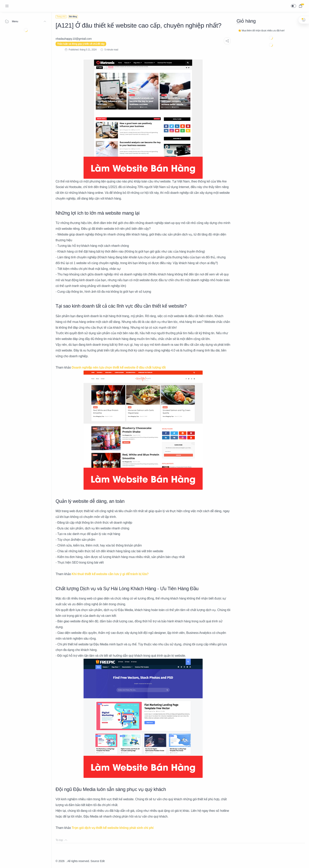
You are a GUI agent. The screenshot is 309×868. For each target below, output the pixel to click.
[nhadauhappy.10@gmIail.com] (74, 39)
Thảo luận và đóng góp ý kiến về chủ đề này (81, 44)
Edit (102, 861)
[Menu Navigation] (7, 6)
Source (95, 861)
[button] (294, 6)
